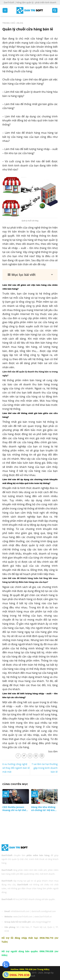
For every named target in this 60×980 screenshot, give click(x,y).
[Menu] (5, 10)
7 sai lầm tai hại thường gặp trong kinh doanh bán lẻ (45, 768)
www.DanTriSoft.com (23, 917)
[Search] (55, 10)
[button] (30, 275)
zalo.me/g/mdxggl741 (41, 922)
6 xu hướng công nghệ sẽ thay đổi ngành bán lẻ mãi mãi (16, 768)
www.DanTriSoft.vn (43, 917)
